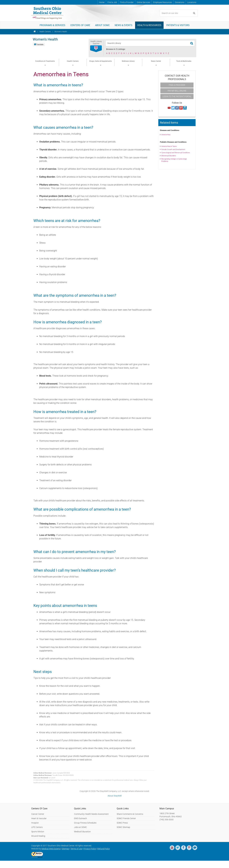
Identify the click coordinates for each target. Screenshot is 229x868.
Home (102, 2)
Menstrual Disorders (169, 156)
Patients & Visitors (178, 25)
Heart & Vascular (39, 818)
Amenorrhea (166, 135)
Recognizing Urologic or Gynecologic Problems (174, 160)
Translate (40, 44)
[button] (96, 49)
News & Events (123, 25)
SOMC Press (122, 823)
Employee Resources (163, 2)
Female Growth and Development (173, 149)
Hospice (35, 823)
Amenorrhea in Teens (169, 146)
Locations (192, 2)
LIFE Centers (37, 827)
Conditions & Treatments (45, 63)
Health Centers (45, 32)
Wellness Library (128, 63)
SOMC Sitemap (123, 827)
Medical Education (82, 832)
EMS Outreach (80, 818)
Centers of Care (80, 25)
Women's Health (61, 32)
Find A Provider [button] (177, 85)
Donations (180, 2)
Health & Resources (149, 25)
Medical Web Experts (51, 849)
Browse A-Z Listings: (116, 49)
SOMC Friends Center (126, 818)
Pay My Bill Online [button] (177, 91)
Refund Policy (104, 849)
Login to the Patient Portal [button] (177, 96)
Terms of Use (76, 849)
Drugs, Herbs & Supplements (101, 63)
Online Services (143, 2)
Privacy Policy (90, 849)
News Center (156, 63)
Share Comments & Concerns (130, 814)
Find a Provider (127, 2)
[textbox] (148, 43)
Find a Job (112, 2)
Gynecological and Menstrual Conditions (176, 153)
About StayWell (115, 796)
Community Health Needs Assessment (91, 814)
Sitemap (66, 849)
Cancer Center (38, 814)
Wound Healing (38, 836)
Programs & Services (52, 25)
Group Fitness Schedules (85, 823)
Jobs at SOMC (80, 827)
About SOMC (102, 25)
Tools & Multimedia (184, 63)
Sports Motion (38, 832)
